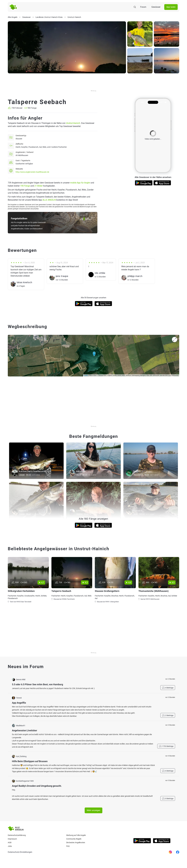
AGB (10, 843)
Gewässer (156, 7)
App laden (171, 7)
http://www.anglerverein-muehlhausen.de (32, 172)
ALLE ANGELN (49, 200)
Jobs (10, 846)
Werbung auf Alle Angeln (76, 835)
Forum (143, 7)
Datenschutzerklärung (17, 835)
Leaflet (86, 375)
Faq (68, 846)
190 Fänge (25, 186)
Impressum (12, 839)
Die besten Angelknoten (76, 843)
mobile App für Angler (80, 183)
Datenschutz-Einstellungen (20, 852)
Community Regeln (74, 839)
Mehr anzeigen (94, 810)
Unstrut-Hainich (73, 123)
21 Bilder (38, 186)
